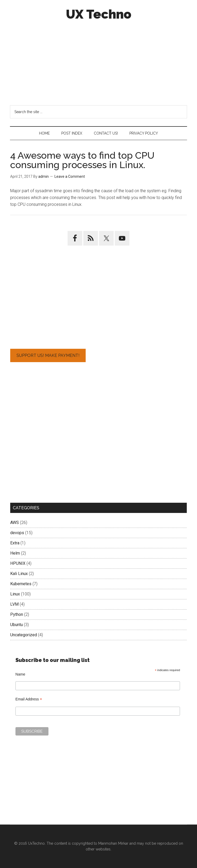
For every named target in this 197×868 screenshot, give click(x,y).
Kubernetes (21, 584)
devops (17, 533)
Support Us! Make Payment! (48, 355)
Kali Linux (19, 574)
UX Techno (99, 14)
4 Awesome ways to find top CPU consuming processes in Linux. (82, 160)
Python (17, 614)
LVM (14, 604)
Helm (15, 553)
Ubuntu (17, 625)
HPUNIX (18, 563)
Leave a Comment (70, 176)
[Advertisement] (99, 62)
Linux (15, 594)
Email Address (29, 699)
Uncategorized (24, 635)
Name (20, 674)
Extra (15, 543)
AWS (15, 523)
